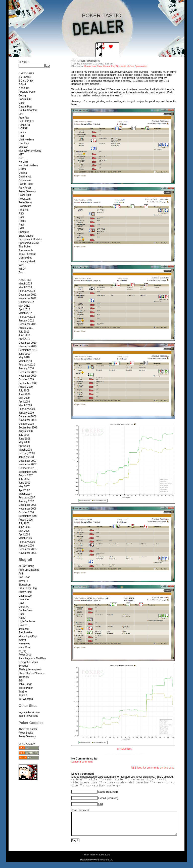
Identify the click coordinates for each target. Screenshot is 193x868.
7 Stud (22, 84)
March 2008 (25, 450)
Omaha (23, 173)
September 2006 (28, 516)
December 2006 (28, 505)
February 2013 (27, 291)
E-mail (102, 798)
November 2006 (28, 509)
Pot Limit (23, 210)
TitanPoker (25, 247)
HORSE (23, 129)
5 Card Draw (26, 81)
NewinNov (24, 644)
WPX (21, 265)
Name (102, 792)
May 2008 (24, 442)
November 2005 (28, 553)
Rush (21, 225)
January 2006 (26, 546)
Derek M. (24, 607)
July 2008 (24, 435)
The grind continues (86, 61)
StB (21, 681)
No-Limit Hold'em (28, 166)
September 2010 (28, 350)
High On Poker (27, 621)
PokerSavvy (25, 203)
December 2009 (28, 372)
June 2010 (25, 354)
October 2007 (26, 468)
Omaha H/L (25, 177)
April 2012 (24, 310)
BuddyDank (25, 592)
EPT (21, 114)
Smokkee (24, 677)
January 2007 (26, 501)
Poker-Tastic (102, 16)
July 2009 (24, 391)
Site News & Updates (31, 239)
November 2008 (28, 420)
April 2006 (24, 535)
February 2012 (27, 317)
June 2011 (25, 335)
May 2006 (24, 531)
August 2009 (26, 387)
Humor (22, 132)
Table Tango (25, 684)
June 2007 (25, 483)
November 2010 (28, 346)
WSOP (22, 269)
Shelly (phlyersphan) (30, 670)
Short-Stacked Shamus (32, 673)
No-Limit (23, 162)
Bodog (22, 96)
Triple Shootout (27, 254)
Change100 (25, 596)
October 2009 (26, 379)
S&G (21, 228)
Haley (22, 618)
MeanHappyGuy (28, 636)
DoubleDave (26, 610)
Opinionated (25, 180)
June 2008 (25, 439)
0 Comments (124, 749)
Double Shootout (28, 110)
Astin (21, 574)
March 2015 (25, 284)
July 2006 (24, 523)
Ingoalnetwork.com (29, 712)
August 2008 (26, 431)
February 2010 (27, 365)
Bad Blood (24, 577)
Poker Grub (25, 655)
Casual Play (25, 107)
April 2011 (24, 339)
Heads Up (24, 125)
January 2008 (26, 457)
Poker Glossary (27, 191)
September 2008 (28, 428)
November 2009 (28, 376)
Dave (21, 603)
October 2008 (26, 424)
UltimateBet (25, 258)
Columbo (24, 599)
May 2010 (24, 357)
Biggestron (25, 585)
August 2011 (26, 328)
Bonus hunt (25, 99)
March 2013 (25, 287)
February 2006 (27, 542)
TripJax (23, 695)
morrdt (22, 640)
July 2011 (24, 332)
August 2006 (26, 520)
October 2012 (26, 302)
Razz (21, 217)
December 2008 (28, 417)
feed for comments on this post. (153, 768)
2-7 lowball (25, 77)
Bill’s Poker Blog (28, 588)
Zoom (22, 273)
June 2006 (25, 527)
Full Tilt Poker (26, 121)
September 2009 (28, 383)
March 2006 (25, 538)
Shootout (24, 232)
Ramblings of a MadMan (32, 658)
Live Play (24, 143)
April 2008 (24, 446)
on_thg (22, 651)
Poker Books (26, 733)
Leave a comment (82, 762)
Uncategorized (27, 261)
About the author (28, 729)
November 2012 (28, 298)
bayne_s (23, 581)
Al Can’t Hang (26, 566)
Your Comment (80, 810)
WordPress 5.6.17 (103, 864)
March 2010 (25, 361)
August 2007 (26, 475)
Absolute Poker (27, 92)
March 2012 (25, 313)
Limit (21, 136)
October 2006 (26, 512)
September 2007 (28, 472)
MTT (21, 154)
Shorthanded (26, 236)
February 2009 (27, 409)
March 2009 (25, 405)
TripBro (23, 692)
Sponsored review (29, 243)
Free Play (24, 118)
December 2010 (28, 343)
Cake (21, 103)
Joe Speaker (26, 632)
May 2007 (24, 486)
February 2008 (27, 453)
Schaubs (23, 666)
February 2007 (27, 498)
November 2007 (28, 464)
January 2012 (26, 321)
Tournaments (26, 250)
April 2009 (24, 402)
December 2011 (28, 324)
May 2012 (24, 306)
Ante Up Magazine (29, 570)
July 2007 (24, 479)
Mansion (23, 147)
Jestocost (24, 629)
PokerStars (25, 206)
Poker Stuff (25, 195)
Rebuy (22, 221)
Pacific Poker (26, 184)
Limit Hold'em (26, 140)
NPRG (22, 169)
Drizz (21, 614)
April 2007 (24, 490)
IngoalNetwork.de (28, 716)
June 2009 (25, 394)
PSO (21, 214)
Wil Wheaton (26, 699)
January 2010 (26, 368)
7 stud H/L (24, 88)
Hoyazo (23, 625)
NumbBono (25, 647)
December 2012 (28, 295)
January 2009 (26, 413)
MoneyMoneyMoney (30, 151)
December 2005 (28, 549)
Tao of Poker (26, 688)
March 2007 (25, 494)
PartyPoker (25, 188)
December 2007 (28, 461)
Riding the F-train (28, 662)
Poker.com (25, 199)
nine (21, 158)
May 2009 (24, 398)
